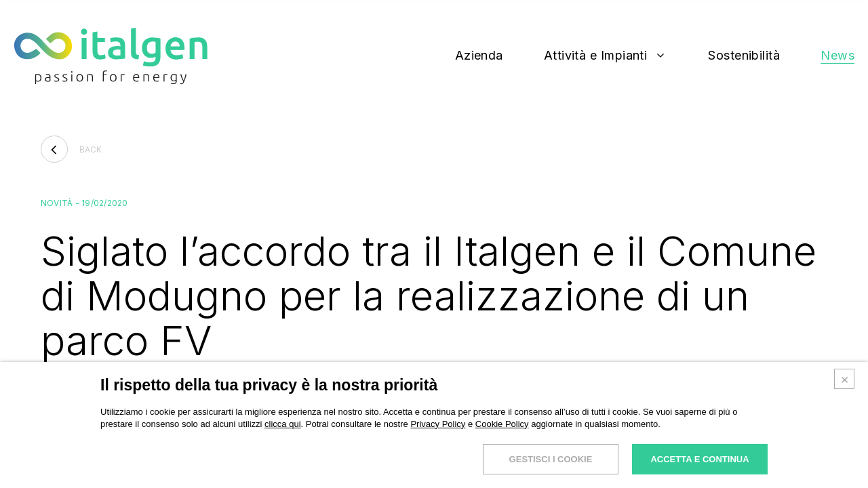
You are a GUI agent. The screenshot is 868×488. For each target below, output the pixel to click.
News (837, 56)
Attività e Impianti (596, 56)
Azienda (479, 56)
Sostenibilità (744, 56)
